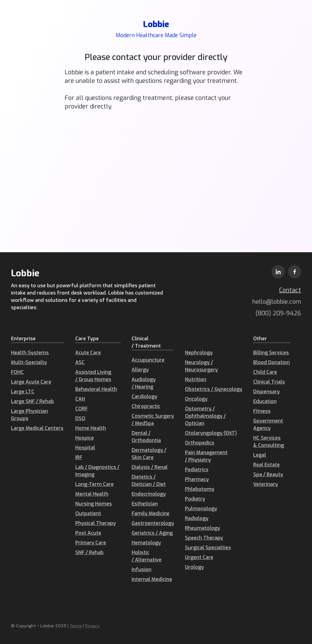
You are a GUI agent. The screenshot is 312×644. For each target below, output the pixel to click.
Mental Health (92, 494)
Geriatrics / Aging (152, 533)
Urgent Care (199, 557)
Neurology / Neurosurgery (201, 366)
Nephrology (199, 353)
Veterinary (266, 484)
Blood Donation (271, 362)
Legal (260, 455)
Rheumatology (202, 528)
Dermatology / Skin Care (149, 454)
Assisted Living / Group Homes (93, 376)
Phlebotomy (200, 489)
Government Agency (268, 425)
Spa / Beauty (268, 474)
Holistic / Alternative (147, 556)
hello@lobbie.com (277, 302)
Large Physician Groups (29, 415)
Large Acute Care (31, 382)
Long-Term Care (94, 484)
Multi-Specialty (29, 362)
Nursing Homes (94, 504)
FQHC (17, 372)
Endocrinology (149, 494)
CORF (82, 409)
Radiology (197, 518)
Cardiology (144, 396)
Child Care (265, 372)
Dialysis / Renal (150, 467)
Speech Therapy (204, 538)
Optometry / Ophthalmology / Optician (205, 416)
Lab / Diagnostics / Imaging (97, 471)
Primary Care (91, 543)
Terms (76, 626)
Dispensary (266, 392)
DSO (80, 418)
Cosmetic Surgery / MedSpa (153, 420)
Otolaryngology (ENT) (211, 433)
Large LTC (23, 392)
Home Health (91, 428)
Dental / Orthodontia (146, 437)
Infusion (142, 570)
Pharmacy (197, 479)
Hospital (85, 448)
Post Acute (88, 533)
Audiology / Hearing (144, 383)
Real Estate (266, 465)
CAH (80, 399)
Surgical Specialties (208, 548)
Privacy (92, 626)
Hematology (146, 543)
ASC (80, 362)
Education (265, 401)
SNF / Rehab (89, 552)
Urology (194, 567)
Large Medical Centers (37, 428)
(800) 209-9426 (278, 313)
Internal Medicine (152, 579)
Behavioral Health (96, 389)
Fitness (262, 411)
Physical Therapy (96, 523)
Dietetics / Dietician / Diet (149, 481)
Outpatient (88, 513)
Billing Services (271, 353)
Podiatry (195, 499)
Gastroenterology (153, 523)
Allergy (140, 370)
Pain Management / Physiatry (206, 456)
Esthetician (145, 504)
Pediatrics (197, 470)
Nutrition (196, 379)
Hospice (85, 438)
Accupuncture (148, 360)
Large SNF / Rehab (32, 401)
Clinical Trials (269, 382)
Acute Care (88, 353)
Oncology (196, 399)
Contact (290, 290)
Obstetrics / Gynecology (214, 389)
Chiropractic (146, 406)
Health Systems (30, 353)
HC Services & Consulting (269, 442)
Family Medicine (151, 513)
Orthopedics (200, 443)
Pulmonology (201, 509)
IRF (79, 457)
